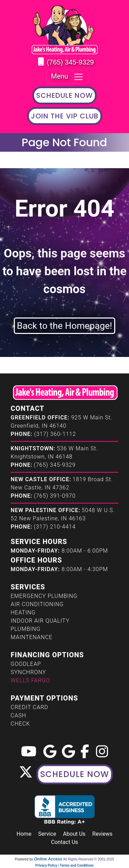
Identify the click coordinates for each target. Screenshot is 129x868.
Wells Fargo (30, 680)
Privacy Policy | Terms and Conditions (64, 865)
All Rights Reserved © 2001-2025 (89, 859)
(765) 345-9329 (70, 62)
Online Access (48, 859)
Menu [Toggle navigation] (67, 77)
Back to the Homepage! (64, 326)
